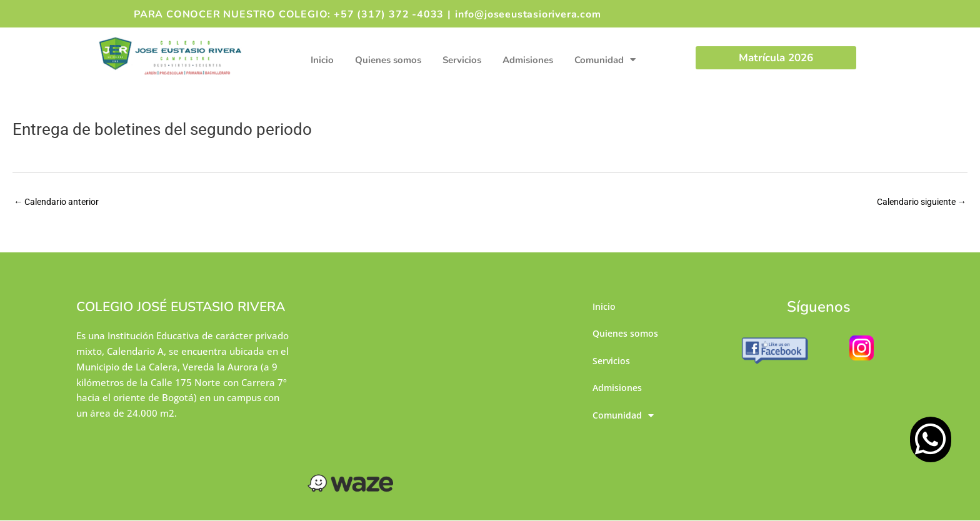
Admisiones (528, 60)
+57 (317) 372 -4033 (389, 14)
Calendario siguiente (917, 202)
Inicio (322, 60)
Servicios (462, 60)
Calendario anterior (60, 202)
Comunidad (605, 60)
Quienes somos (388, 60)
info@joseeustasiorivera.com (528, 14)
